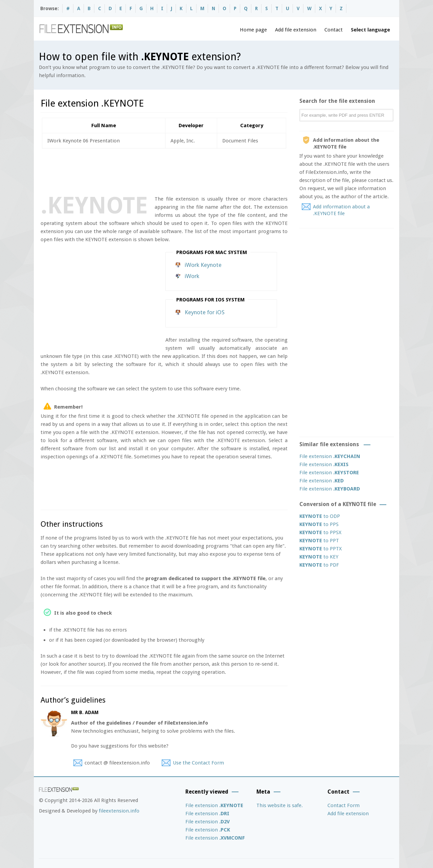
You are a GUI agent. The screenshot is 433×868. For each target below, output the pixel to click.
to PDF (319, 565)
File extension (330, 456)
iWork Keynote (203, 265)
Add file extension (296, 30)
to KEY (319, 557)
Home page (253, 30)
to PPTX (321, 549)
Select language (370, 30)
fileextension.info (119, 811)
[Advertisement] (164, 170)
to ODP (320, 516)
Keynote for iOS (205, 312)
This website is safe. (280, 805)
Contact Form (344, 805)
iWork (192, 276)
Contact (334, 30)
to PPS (319, 524)
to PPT (319, 541)
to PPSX (320, 532)
